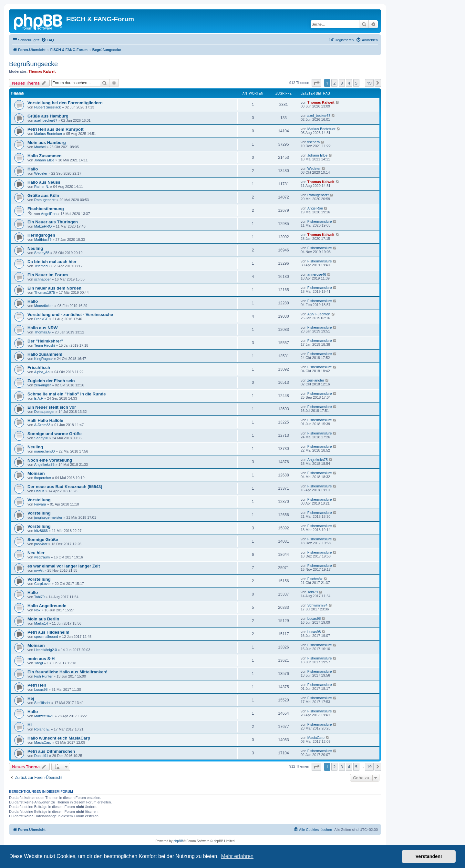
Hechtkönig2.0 (46, 650)
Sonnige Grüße (43, 540)
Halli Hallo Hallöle (45, 420)
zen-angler (43, 385)
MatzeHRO (43, 226)
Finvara (40, 504)
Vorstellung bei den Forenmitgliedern (65, 103)
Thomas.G (42, 332)
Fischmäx (315, 579)
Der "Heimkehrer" (45, 341)
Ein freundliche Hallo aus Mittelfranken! (67, 672)
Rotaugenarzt (45, 200)
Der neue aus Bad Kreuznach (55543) (65, 487)
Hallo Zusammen (45, 156)
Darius (39, 491)
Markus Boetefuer (48, 134)
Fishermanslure (320, 221)
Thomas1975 (45, 292)
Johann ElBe (44, 160)
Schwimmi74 (317, 605)
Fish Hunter (43, 676)
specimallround (46, 637)
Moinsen (36, 473)
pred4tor (41, 544)
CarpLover (42, 584)
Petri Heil (37, 685)
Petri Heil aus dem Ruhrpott (56, 129)
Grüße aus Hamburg (48, 116)
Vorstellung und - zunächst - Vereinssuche (70, 315)
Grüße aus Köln (43, 195)
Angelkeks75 (44, 465)
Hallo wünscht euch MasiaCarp (59, 738)
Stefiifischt (42, 703)
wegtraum (42, 557)
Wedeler (41, 173)
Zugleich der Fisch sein (51, 381)
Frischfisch (39, 368)
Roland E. (42, 729)
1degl (39, 663)
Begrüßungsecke (33, 64)
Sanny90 (41, 438)
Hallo (33, 169)
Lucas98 (314, 618)
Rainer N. (42, 187)
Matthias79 (43, 240)
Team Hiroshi (45, 345)
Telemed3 (42, 266)
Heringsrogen (41, 235)
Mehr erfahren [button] (237, 856)
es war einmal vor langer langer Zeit (64, 566)
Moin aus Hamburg (47, 143)
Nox (37, 610)
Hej (31, 698)
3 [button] (342, 83)
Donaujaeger (44, 412)
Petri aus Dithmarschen (51, 751)
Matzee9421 (44, 716)
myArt (39, 570)
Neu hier (36, 553)
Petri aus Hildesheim (48, 632)
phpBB (178, 841)
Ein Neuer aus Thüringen (53, 222)
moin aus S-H (41, 659)
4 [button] (349, 83)
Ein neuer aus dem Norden (54, 288)
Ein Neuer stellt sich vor (52, 407)
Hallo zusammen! (45, 354)
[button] (316, 83)
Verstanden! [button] (429, 856)
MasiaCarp (43, 742)
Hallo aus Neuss (44, 182)
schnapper (42, 279)
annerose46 (317, 274)
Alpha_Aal (42, 372)
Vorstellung (39, 500)
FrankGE (41, 319)
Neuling (35, 248)
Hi (30, 725)
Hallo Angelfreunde (47, 606)
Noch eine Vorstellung (50, 460)
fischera (314, 142)
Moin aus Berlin (43, 619)
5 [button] (356, 83)
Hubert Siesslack (48, 107)
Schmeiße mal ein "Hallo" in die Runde (67, 394)
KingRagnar (44, 359)
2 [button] (334, 83)
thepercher (43, 478)
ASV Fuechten (319, 314)
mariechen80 (45, 451)
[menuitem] (47, 40)
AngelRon (49, 214)
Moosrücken (44, 306)
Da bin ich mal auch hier (52, 262)
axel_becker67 (46, 120)
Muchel (40, 147)
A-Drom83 (42, 425)
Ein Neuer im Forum (48, 275)
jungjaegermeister (48, 517)
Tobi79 (39, 597)
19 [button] (369, 83)
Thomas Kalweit (42, 71)
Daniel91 (41, 756)
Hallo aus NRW (43, 328)
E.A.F (39, 398)
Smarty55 (42, 253)
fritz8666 (41, 531)
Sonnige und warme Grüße (55, 434)
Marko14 (41, 623)
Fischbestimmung (46, 209)
